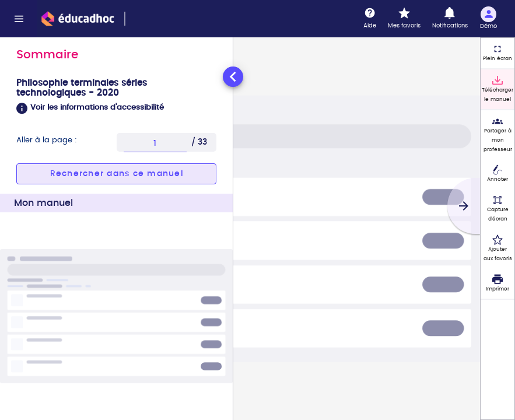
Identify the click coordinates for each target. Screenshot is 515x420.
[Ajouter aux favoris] (498, 249)
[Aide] (370, 19)
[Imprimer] (498, 283)
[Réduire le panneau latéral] (233, 77)
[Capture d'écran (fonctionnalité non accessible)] (498, 209)
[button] (116, 108)
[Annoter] (498, 174)
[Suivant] (464, 206)
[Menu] (19, 19)
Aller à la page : (47, 140)
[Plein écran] (498, 53)
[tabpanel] (116, 242)
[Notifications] (450, 19)
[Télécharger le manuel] (498, 89)
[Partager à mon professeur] (498, 135)
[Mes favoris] (404, 19)
